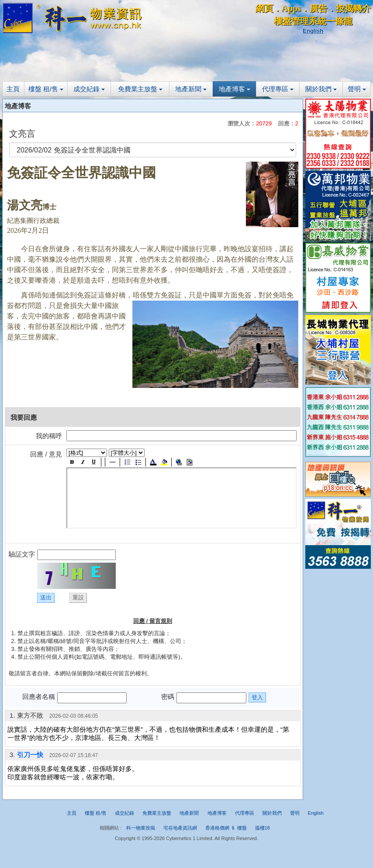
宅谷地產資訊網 (180, 828)
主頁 (13, 89)
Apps (291, 8)
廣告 (318, 8)
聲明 (357, 89)
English (313, 31)
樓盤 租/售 (46, 89)
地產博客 (235, 89)
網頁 (264, 8)
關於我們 (321, 89)
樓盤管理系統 (300, 21)
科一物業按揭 (141, 828)
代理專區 (278, 89)
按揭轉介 (353, 8)
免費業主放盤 (140, 89)
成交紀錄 (89, 89)
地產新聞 (191, 89)
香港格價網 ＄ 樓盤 (226, 828)
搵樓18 (262, 828)
